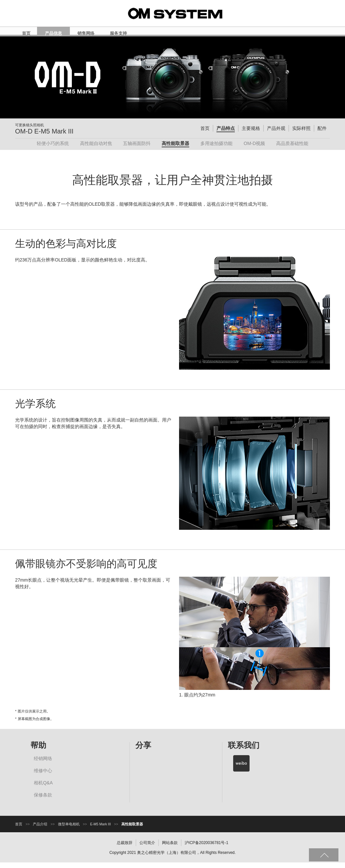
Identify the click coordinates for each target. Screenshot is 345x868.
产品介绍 (40, 830)
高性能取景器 (175, 149)
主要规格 (251, 134)
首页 (205, 134)
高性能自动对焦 (96, 149)
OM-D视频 (254, 149)
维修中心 (43, 776)
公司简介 (147, 848)
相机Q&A (43, 788)
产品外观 (276, 134)
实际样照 (301, 134)
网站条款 (170, 848)
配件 (322, 134)
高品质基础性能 (292, 149)
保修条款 (43, 800)
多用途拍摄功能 (216, 149)
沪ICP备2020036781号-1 (206, 848)
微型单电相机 (69, 830)
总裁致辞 (125, 848)
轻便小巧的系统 (53, 149)
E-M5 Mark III (101, 830)
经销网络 (43, 764)
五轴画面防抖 (137, 149)
